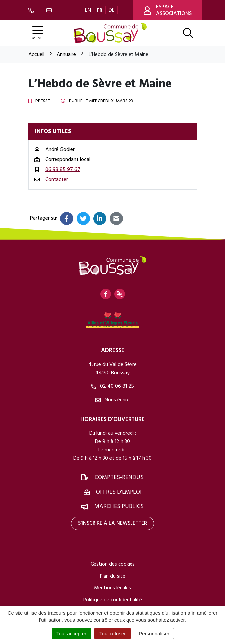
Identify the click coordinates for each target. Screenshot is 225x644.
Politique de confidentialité (113, 600)
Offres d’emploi (119, 492)
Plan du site (113, 576)
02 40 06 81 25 (112, 386)
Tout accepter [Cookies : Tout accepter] (71, 634)
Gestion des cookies (113, 564)
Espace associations (168, 10)
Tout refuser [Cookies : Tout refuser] (112, 634)
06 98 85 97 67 (63, 170)
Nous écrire (112, 400)
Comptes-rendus (119, 478)
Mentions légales (112, 588)
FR (100, 10)
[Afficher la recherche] (188, 33)
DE (112, 10)
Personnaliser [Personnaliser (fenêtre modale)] (154, 634)
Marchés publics (119, 507)
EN (88, 10)
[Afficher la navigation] (38, 33)
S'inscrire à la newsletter (112, 523)
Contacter (57, 180)
